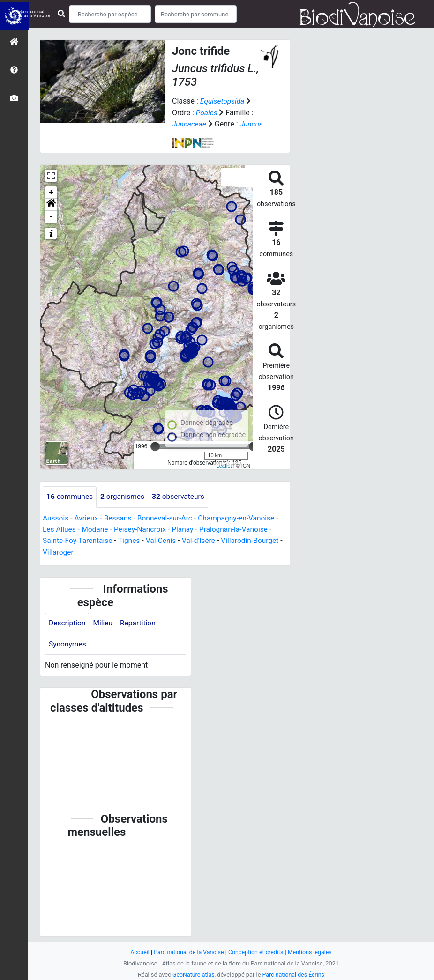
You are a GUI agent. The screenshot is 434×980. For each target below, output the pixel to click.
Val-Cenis (164, 540)
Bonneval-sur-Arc (168, 517)
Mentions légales (312, 952)
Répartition (140, 623)
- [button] (51, 216)
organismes (124, 496)
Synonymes (68, 644)
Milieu (104, 623)
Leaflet (224, 465)
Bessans (120, 517)
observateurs (182, 496)
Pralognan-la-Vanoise (239, 529)
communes (70, 496)
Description (68, 623)
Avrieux (87, 517)
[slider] (155, 446)
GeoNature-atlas (192, 975)
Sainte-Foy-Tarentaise (79, 540)
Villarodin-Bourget (256, 540)
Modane (96, 529)
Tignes (131, 540)
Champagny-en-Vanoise (241, 517)
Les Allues (60, 529)
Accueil (137, 952)
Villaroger (62, 551)
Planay (187, 529)
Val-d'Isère (203, 540)
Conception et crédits (257, 952)
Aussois (56, 517)
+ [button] (51, 192)
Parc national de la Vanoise (187, 952)
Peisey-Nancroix (143, 529)
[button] (51, 204)
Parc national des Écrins (294, 975)
